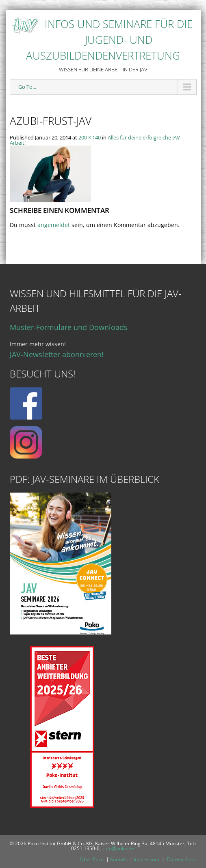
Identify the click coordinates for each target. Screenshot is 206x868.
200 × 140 (90, 137)
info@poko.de (119, 848)
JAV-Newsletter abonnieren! (57, 354)
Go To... (27, 87)
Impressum (146, 859)
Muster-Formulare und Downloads (69, 327)
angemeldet (54, 225)
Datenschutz (181, 859)
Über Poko (92, 859)
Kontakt (119, 859)
